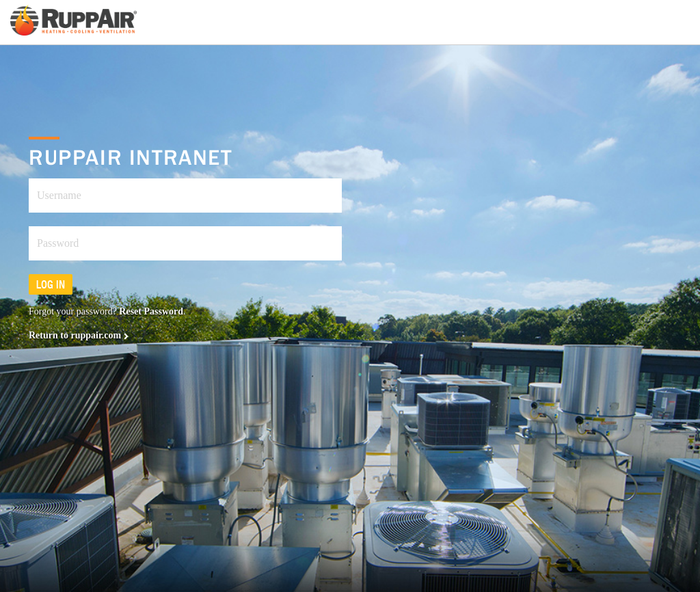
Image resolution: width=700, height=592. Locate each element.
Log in (51, 284)
